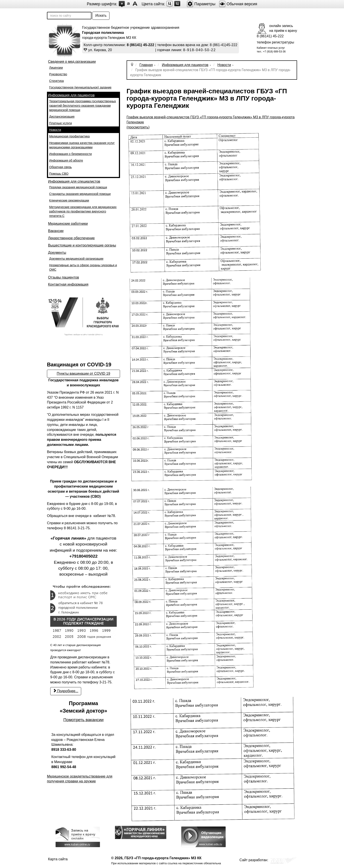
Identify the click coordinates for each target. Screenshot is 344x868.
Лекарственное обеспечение (71, 238)
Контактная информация (68, 284)
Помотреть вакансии (83, 720)
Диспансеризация (62, 117)
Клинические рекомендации (69, 200)
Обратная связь (60, 167)
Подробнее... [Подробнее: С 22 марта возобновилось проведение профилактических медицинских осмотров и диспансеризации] (66, 691)
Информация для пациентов (71, 95)
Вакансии (56, 231)
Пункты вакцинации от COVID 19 (84, 374)
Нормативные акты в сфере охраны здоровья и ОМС (83, 267)
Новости (55, 130)
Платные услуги (61, 123)
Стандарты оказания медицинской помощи (80, 194)
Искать (101, 15)
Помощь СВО (59, 174)
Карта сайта (58, 859)
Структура (56, 81)
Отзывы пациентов (64, 277)
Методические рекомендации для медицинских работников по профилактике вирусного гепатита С (83, 211)
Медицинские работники (68, 224)
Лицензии (56, 68)
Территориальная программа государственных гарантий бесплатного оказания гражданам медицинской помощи (82, 106)
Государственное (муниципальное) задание (80, 87)
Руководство (58, 74)
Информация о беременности (70, 154)
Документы (57, 253)
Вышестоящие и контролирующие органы (82, 245)
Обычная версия (238, 4)
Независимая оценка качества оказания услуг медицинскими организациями (82, 145)
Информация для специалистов (74, 181)
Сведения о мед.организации (72, 62)
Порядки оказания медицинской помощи (78, 187)
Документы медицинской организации (76, 259)
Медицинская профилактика (69, 136)
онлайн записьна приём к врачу (283, 28)
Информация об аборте (66, 160)
